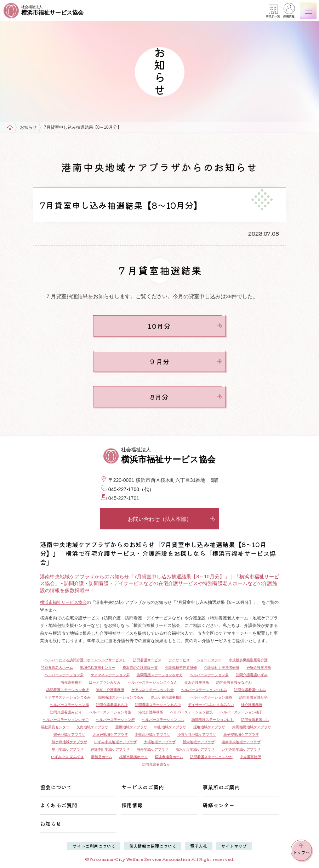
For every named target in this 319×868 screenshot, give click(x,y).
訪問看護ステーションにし (213, 720)
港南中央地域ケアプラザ (241, 742)
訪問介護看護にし (255, 720)
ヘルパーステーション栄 (64, 675)
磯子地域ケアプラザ (69, 735)
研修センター (218, 805)
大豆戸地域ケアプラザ (110, 735)
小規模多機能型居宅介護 (248, 660)
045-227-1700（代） (131, 489)
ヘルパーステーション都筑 (192, 712)
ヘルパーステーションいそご (66, 720)
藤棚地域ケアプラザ (131, 727)
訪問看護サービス (147, 660)
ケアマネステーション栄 (110, 675)
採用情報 (289, 11)
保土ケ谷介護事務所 (167, 697)
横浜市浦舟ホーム (169, 757)
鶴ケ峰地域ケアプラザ (69, 742)
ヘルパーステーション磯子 (241, 712)
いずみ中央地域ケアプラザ (115, 742)
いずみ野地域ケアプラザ (241, 749)
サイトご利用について (94, 846)
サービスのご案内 (143, 787)
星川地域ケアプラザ (68, 749)
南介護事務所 (71, 682)
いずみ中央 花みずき (67, 757)
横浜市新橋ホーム (133, 757)
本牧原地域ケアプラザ (153, 735)
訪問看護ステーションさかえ (160, 675)
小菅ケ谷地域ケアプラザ (197, 735)
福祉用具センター (55, 727)
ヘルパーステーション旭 (69, 705)
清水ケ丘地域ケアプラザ (195, 749)
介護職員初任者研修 (181, 667)
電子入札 (199, 846)
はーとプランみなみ (105, 682)
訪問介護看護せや (254, 697)
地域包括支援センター (98, 667)
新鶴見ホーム (102, 757)
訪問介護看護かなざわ (234, 682)
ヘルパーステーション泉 (209, 675)
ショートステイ (209, 660)
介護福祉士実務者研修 (222, 667)
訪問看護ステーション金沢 (68, 690)
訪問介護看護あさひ (112, 705)
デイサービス (179, 660)
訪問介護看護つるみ (250, 690)
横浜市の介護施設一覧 (140, 667)
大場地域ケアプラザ (160, 742)
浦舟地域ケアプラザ (153, 749)
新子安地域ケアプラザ (241, 735)
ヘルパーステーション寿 (115, 720)
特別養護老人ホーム (57, 667)
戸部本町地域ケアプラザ (110, 749)
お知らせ (28, 127)
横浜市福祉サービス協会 (63, 602)
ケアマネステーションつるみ (68, 697)
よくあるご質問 (59, 805)
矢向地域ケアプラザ (92, 727)
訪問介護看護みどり (66, 712)
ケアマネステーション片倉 (153, 690)
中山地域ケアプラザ (170, 727)
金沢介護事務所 (197, 682)
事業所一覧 (273, 11)
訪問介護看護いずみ (252, 675)
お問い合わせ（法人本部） (172, 519)
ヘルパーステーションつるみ (204, 690)
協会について (56, 787)
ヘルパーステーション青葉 (110, 712)
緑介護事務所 (252, 705)
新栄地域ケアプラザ (199, 742)
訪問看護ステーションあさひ (158, 705)
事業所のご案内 (221, 787)
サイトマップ (234, 846)
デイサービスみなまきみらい (211, 705)
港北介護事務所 (151, 712)
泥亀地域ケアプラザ (209, 727)
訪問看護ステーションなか (211, 757)
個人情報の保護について (153, 846)
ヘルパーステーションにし (163, 720)
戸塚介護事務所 (259, 667)
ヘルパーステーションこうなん (153, 682)
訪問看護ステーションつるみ (121, 697)
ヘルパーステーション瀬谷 (211, 697)
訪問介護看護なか (156, 764)
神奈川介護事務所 (110, 690)
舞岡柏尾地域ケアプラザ (252, 727)
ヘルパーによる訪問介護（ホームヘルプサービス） (85, 660)
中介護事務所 (250, 757)
